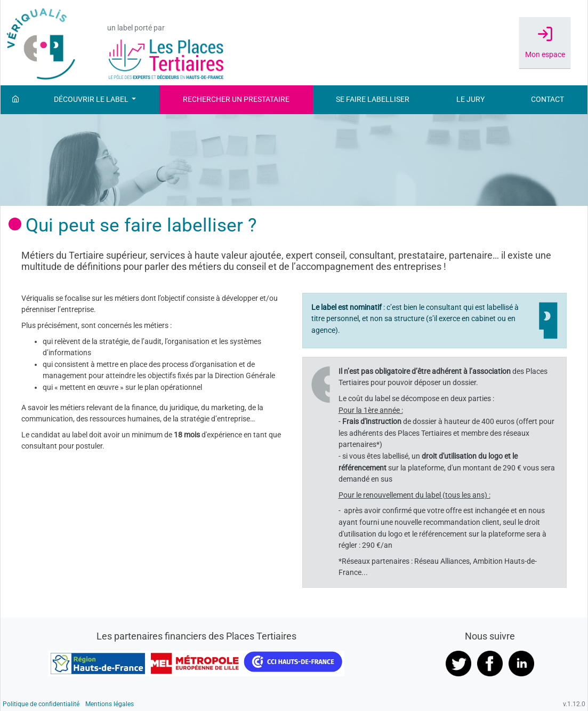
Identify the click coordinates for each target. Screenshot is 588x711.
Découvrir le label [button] (92, 99)
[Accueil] (15, 100)
